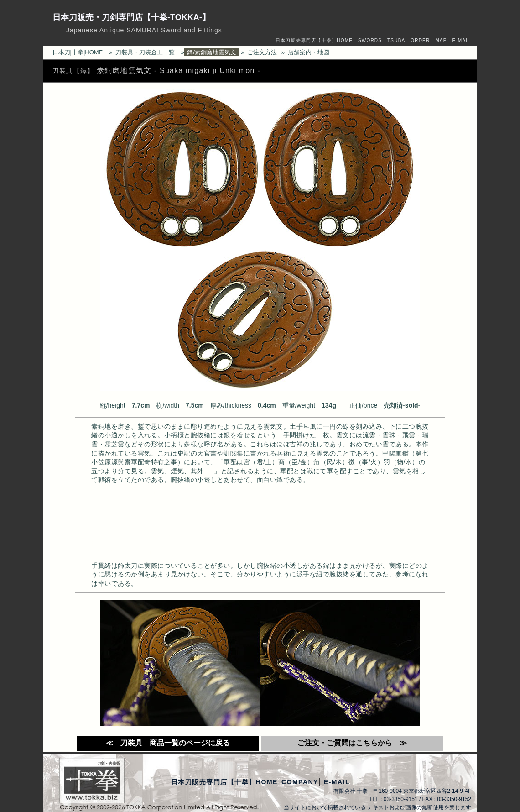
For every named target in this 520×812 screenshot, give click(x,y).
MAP (441, 40)
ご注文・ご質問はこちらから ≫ (352, 743)
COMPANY (300, 782)
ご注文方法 (262, 52)
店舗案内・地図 (309, 52)
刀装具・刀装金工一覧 (145, 52)
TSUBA (396, 40)
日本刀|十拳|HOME (78, 52)
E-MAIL (461, 40)
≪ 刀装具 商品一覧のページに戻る (168, 743)
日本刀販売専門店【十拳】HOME (314, 40)
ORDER (420, 40)
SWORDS (370, 40)
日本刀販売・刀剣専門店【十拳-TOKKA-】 (131, 17)
